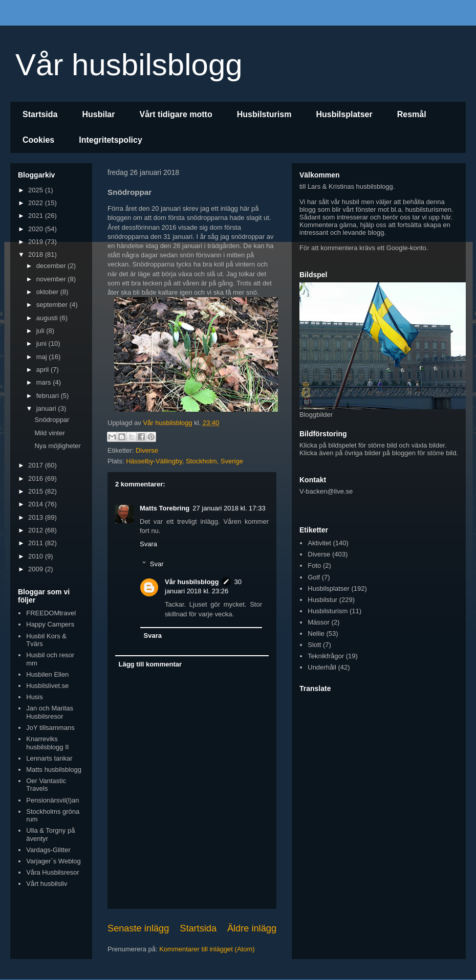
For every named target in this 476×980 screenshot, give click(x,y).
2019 (37, 242)
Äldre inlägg (252, 928)
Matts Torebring (165, 508)
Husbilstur (322, 600)
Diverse (147, 450)
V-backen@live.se (326, 491)
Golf (314, 577)
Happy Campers (50, 624)
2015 (37, 491)
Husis (35, 697)
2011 (37, 543)
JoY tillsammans (50, 728)
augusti (48, 318)
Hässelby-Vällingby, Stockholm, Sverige (185, 461)
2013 (37, 517)
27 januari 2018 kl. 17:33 (229, 508)
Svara (148, 544)
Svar (157, 564)
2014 (37, 504)
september (53, 305)
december (52, 266)
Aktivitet (319, 543)
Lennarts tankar (49, 758)
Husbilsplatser (344, 114)
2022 (37, 203)
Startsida (40, 114)
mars (45, 382)
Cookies (38, 140)
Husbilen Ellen (47, 674)
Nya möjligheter (57, 446)
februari (49, 396)
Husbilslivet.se (47, 686)
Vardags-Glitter (48, 850)
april (44, 370)
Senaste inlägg (138, 928)
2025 (37, 190)
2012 (37, 530)
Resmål (412, 114)
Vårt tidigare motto (176, 114)
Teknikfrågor (326, 656)
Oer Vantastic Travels (46, 785)
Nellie (316, 633)
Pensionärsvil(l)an (52, 800)
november (52, 279)
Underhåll (322, 667)
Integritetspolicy (111, 140)
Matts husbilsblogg (54, 770)
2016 (37, 478)
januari (47, 408)
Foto (314, 565)
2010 (37, 556)
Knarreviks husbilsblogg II (47, 743)
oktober (48, 292)
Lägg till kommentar (150, 664)
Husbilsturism (264, 114)
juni (42, 343)
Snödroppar (52, 420)
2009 (37, 569)
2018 (37, 254)
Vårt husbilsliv (47, 884)
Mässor (319, 622)
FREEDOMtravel (51, 613)
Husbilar (98, 114)
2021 (37, 216)
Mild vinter (49, 433)
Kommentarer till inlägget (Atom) (207, 949)
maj (43, 357)
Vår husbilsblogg (129, 65)
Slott (314, 645)
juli (41, 331)
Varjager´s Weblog (53, 861)
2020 (37, 229)
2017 (37, 465)
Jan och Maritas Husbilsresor (50, 712)
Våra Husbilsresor (52, 872)
